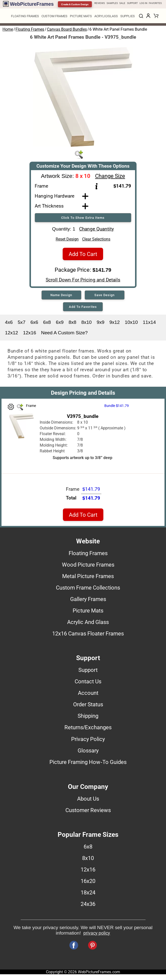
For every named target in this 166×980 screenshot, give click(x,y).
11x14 (149, 324)
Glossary (88, 752)
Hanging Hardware (55, 196)
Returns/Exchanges (88, 729)
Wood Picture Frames (88, 566)
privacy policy (97, 935)
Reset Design (67, 241)
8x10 (87, 324)
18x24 (88, 894)
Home (8, 29)
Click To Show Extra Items (83, 218)
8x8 (73, 324)
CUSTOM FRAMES (54, 16)
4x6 (9, 324)
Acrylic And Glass (88, 623)
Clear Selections (96, 241)
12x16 (29, 334)
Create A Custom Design (75, 4)
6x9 (60, 324)
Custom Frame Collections (88, 589)
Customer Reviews (88, 812)
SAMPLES (112, 3)
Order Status (88, 706)
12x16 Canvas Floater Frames (88, 635)
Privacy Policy (88, 740)
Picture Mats (88, 612)
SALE (122, 3)
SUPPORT (132, 3)
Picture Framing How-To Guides (88, 763)
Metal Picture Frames (88, 578)
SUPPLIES (128, 16)
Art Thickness (49, 206)
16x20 (88, 882)
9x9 (100, 324)
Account (88, 694)
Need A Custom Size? (65, 334)
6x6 (34, 324)
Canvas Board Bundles (67, 29)
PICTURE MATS (81, 16)
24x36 (88, 905)
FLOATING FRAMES (25, 16)
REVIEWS (100, 3)
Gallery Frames (88, 601)
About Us (88, 800)
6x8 (47, 324)
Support (88, 671)
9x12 (115, 324)
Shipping (88, 717)
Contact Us (88, 683)
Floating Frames (30, 29)
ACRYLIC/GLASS (106, 16)
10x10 (131, 324)
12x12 (11, 334)
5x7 (22, 324)
